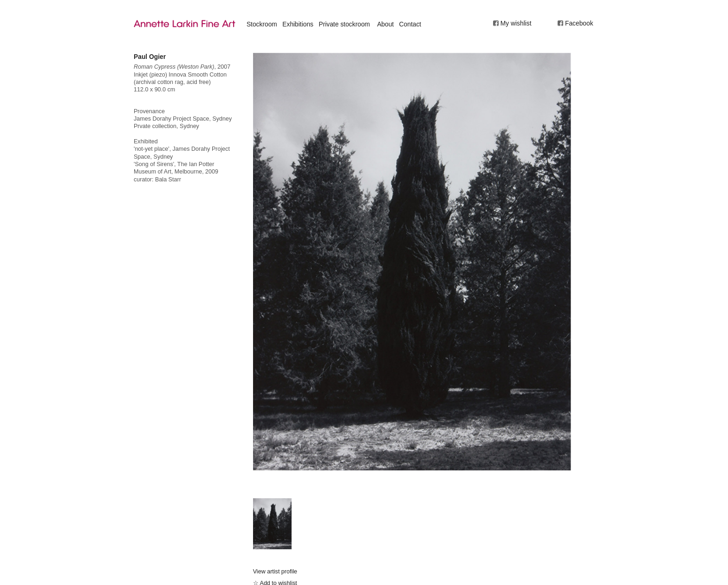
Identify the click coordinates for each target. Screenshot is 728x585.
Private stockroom (344, 24)
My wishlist (516, 23)
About (385, 24)
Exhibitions (298, 24)
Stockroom (262, 24)
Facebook (579, 23)
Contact (410, 24)
